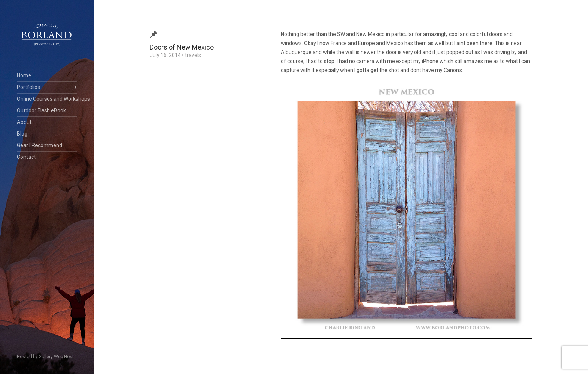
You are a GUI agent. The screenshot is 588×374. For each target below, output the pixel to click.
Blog (22, 134)
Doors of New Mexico (182, 47)
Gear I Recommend (40, 145)
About (24, 122)
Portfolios (28, 87)
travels (193, 55)
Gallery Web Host (56, 357)
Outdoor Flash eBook (41, 110)
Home (24, 75)
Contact (26, 157)
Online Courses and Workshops (47, 99)
